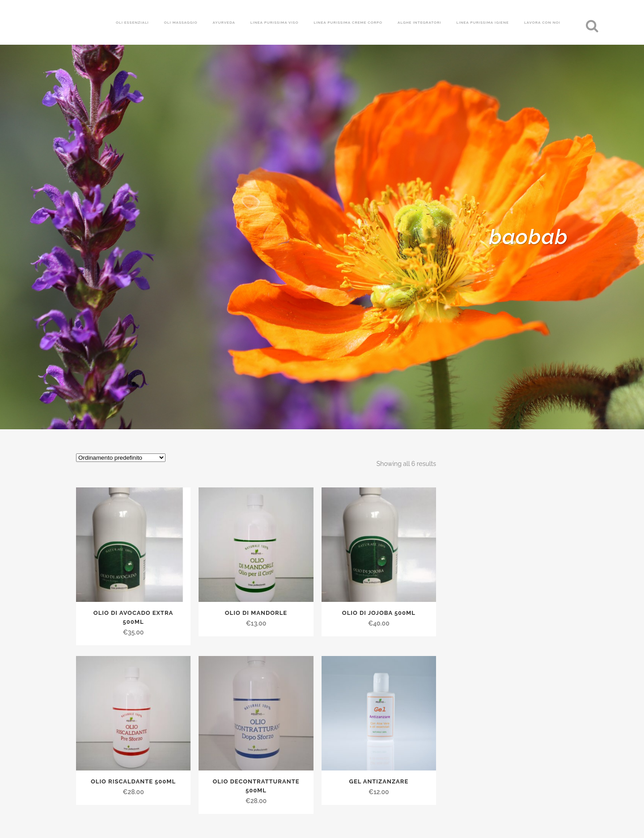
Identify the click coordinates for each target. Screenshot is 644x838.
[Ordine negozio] (121, 458)
